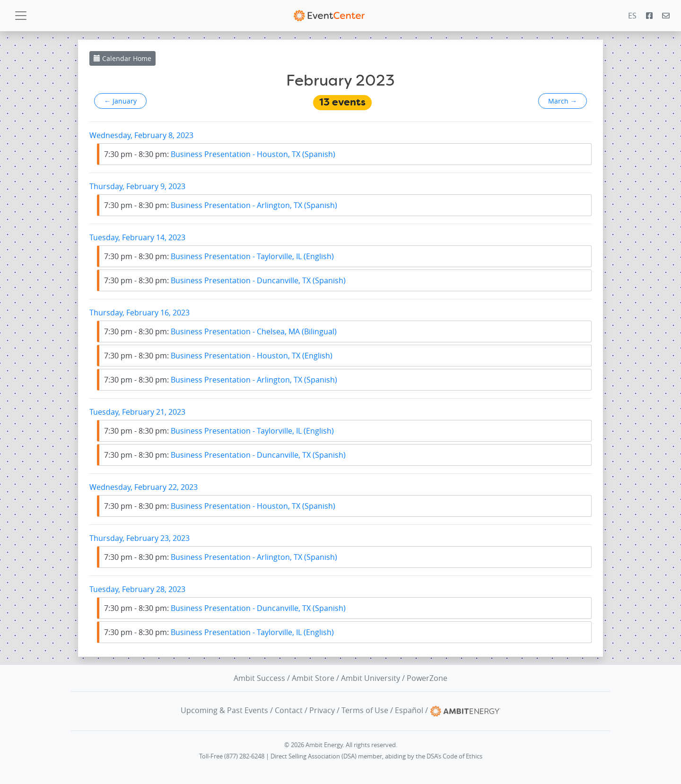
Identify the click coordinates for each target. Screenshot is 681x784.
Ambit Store (313, 678)
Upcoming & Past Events (224, 710)
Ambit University (371, 678)
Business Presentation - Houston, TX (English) (218, 356)
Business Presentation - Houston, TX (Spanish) (220, 154)
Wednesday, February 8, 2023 (141, 135)
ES (632, 16)
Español (409, 710)
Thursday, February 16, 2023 (140, 313)
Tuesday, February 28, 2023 (137, 589)
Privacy (322, 710)
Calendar (122, 58)
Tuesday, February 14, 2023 (137, 237)
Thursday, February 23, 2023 (140, 538)
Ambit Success (259, 678)
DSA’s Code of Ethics (454, 756)
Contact (289, 710)
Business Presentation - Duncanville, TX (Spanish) (225, 280)
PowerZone (427, 678)
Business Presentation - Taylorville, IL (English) (219, 256)
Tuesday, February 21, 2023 (137, 412)
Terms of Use (365, 710)
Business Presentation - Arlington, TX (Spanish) (221, 205)
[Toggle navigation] (21, 16)
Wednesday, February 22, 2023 (144, 487)
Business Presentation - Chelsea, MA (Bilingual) (220, 331)
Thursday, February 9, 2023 (137, 186)
